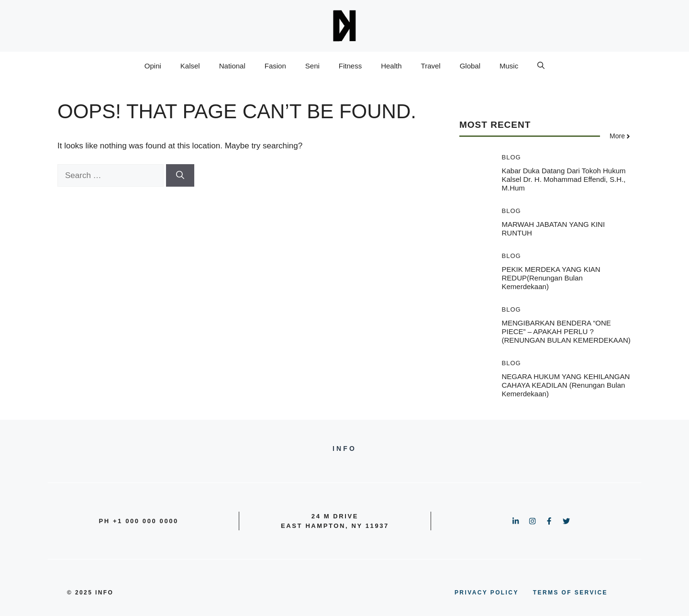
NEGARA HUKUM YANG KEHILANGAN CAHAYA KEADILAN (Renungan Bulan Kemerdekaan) (566, 385)
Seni (312, 66)
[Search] (180, 176)
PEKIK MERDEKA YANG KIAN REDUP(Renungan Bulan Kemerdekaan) (551, 278)
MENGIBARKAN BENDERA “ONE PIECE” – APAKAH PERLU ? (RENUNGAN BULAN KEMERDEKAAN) (566, 331)
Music (509, 66)
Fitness (350, 66)
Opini (153, 66)
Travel (431, 66)
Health (391, 66)
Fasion (275, 66)
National (232, 66)
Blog (511, 157)
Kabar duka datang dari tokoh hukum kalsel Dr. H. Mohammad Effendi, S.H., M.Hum (564, 179)
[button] (541, 66)
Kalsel (190, 66)
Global (470, 66)
